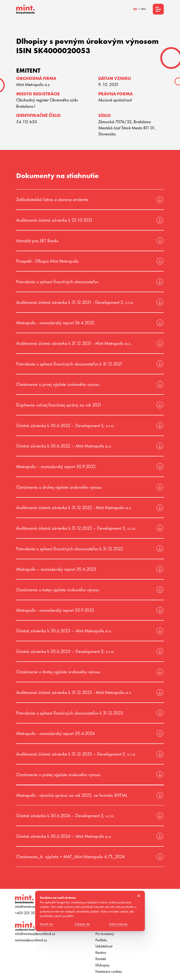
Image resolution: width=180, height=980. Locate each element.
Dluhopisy (102, 965)
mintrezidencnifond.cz (31, 940)
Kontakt (101, 959)
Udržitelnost (104, 946)
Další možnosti (120, 925)
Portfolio (101, 940)
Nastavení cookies (109, 972)
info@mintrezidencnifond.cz (35, 934)
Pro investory (105, 934)
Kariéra (101, 953)
